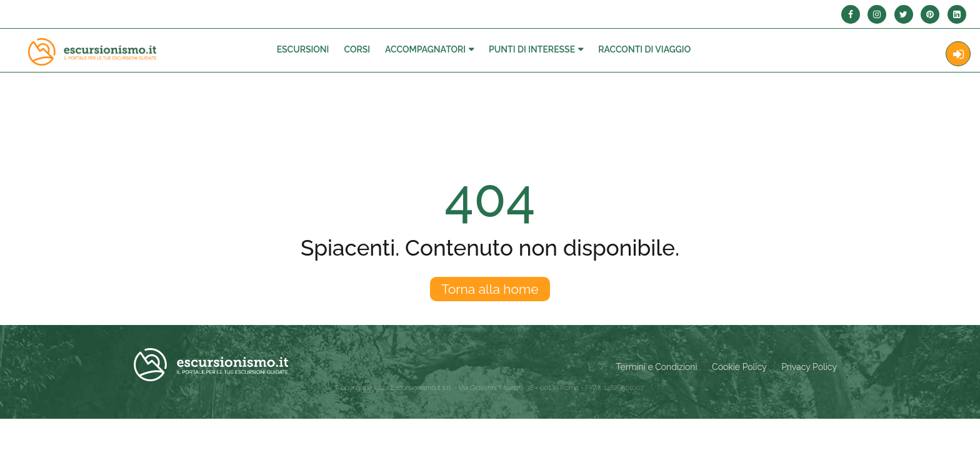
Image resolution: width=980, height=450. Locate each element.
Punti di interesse (532, 49)
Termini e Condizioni (657, 367)
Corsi (357, 49)
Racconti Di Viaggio (644, 49)
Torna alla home (490, 289)
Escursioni (303, 49)
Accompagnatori (425, 49)
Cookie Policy (739, 367)
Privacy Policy (809, 367)
